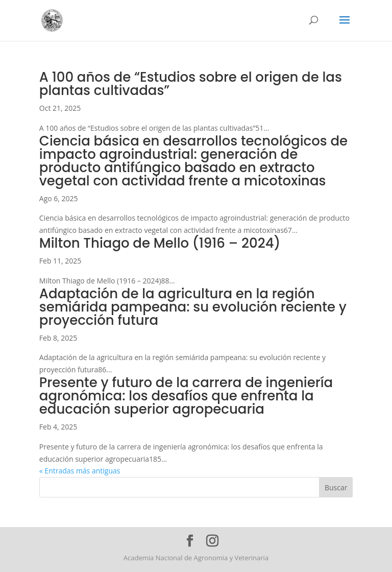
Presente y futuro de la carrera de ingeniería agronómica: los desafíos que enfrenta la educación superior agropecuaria (186, 396)
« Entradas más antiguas (80, 471)
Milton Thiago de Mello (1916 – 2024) (160, 243)
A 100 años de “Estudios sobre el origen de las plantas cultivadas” (191, 84)
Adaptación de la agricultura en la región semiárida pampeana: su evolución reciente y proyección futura (193, 307)
